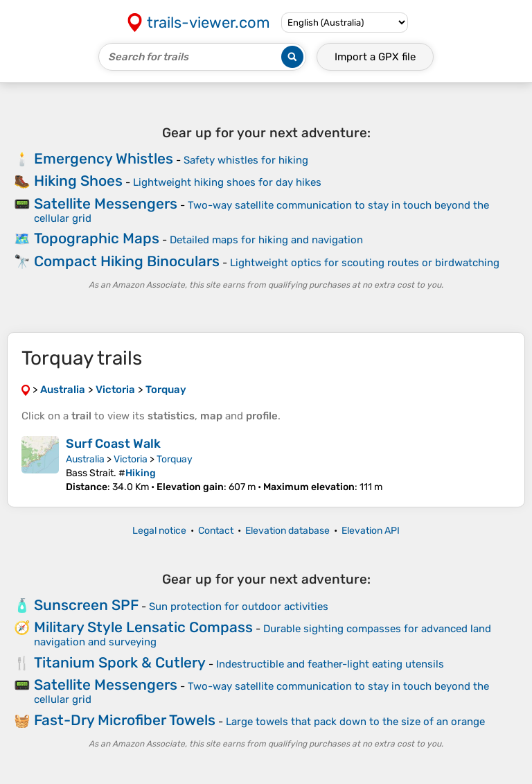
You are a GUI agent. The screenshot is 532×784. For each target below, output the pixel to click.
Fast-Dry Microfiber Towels (125, 720)
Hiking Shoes (78, 181)
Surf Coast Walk (113, 444)
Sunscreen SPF (86, 605)
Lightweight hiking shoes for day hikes (227, 182)
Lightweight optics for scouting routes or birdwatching (365, 263)
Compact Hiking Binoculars (127, 261)
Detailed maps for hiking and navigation (266, 240)
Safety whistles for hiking (246, 160)
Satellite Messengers (106, 203)
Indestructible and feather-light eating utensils (330, 664)
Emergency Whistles (104, 158)
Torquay (175, 459)
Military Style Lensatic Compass (143, 627)
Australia (85, 459)
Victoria (131, 459)
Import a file (375, 57)
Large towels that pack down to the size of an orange (355, 722)
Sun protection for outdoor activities (239, 607)
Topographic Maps (97, 238)
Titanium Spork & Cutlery (120, 662)
